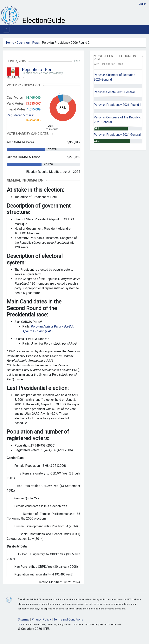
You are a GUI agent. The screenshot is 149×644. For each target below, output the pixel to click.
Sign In (142, 4)
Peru (35, 43)
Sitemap (23, 619)
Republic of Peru (38, 70)
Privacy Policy (41, 619)
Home (10, 43)
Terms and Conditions (68, 619)
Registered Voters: (20, 115)
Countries (23, 43)
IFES (20, 624)
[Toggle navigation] (6, 30)
